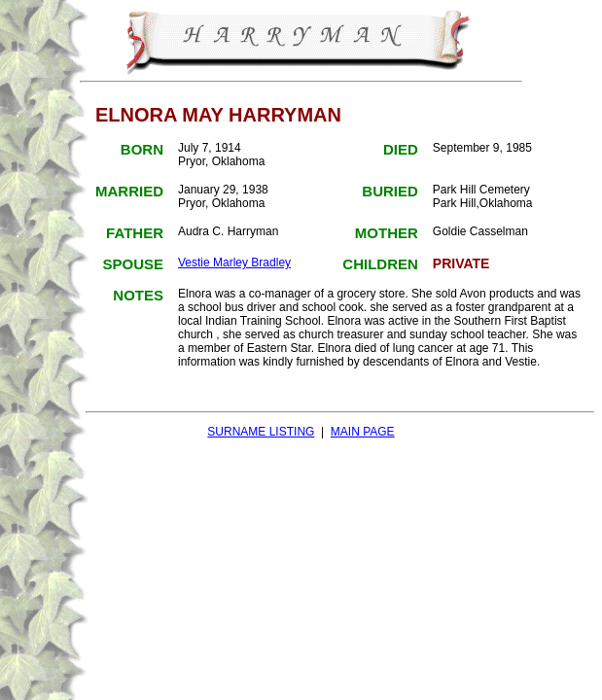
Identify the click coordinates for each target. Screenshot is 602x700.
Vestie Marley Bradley (234, 262)
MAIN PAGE (363, 432)
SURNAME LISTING (261, 432)
